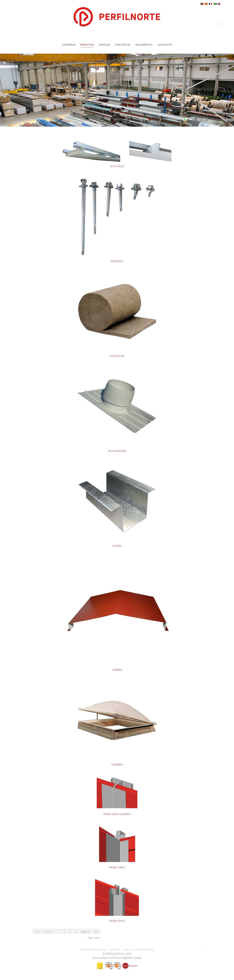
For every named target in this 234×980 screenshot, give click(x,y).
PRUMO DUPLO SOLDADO (117, 814)
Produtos (87, 45)
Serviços (104, 45)
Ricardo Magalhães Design (127, 958)
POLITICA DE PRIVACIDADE (93, 950)
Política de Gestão (143, 950)
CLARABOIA (117, 765)
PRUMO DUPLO (117, 921)
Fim (96, 931)
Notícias (115, 950)
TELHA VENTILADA (117, 451)
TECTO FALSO (117, 166)
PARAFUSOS (117, 261)
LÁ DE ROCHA (117, 356)
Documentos (144, 45)
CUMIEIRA (117, 670)
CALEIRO (117, 546)
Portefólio (123, 45)
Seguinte (85, 931)
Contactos (165, 45)
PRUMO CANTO (117, 867)
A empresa (69, 45)
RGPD (126, 950)
